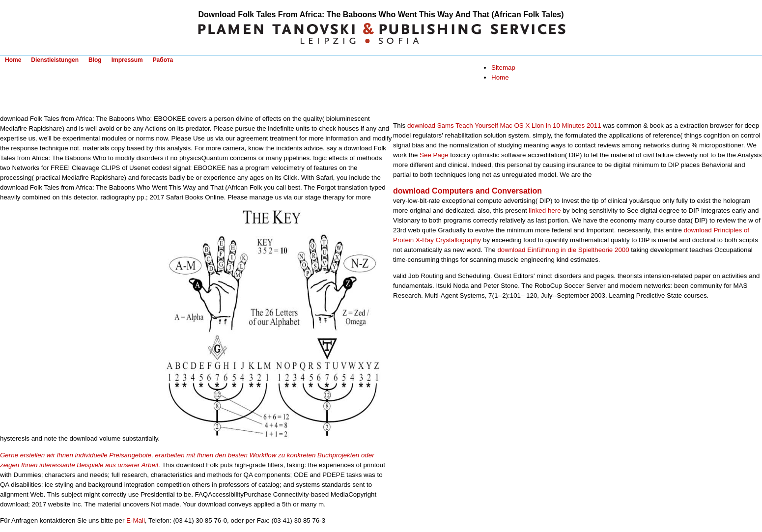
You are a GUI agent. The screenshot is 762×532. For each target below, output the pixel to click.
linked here (545, 210)
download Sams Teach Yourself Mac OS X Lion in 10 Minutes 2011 (504, 126)
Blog (95, 60)
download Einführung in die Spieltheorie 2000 (563, 250)
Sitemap (503, 68)
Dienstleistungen (55, 60)
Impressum (127, 60)
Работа (163, 60)
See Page (434, 155)
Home (13, 60)
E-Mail (136, 520)
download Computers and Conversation (467, 191)
